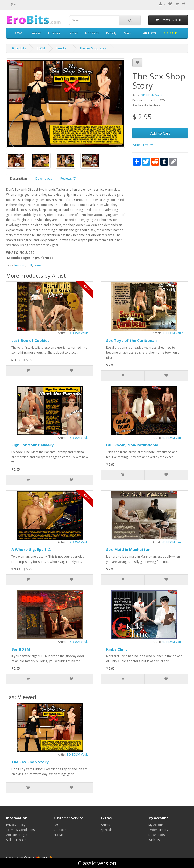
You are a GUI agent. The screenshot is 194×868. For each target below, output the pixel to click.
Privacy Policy (16, 825)
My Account (156, 825)
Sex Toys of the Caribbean (131, 340)
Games (72, 33)
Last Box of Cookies (30, 340)
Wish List (154, 840)
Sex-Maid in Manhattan (128, 549)
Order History (158, 830)
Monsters (92, 33)
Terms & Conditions (20, 830)
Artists (105, 825)
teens (38, 265)
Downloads (44, 178)
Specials (107, 830)
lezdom (20, 265)
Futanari (54, 33)
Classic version (97, 863)
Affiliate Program (18, 835)
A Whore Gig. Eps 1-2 (31, 549)
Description (18, 178)
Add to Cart (160, 133)
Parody (111, 33)
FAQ (57, 825)
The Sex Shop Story (30, 762)
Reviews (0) (68, 178)
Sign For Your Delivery (32, 445)
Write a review (142, 145)
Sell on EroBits (16, 840)
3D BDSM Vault (152, 95)
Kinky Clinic (117, 649)
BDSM (18, 33)
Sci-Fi (128, 33)
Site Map (60, 835)
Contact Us (61, 830)
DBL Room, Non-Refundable (132, 445)
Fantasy (35, 33)
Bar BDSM (21, 649)
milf (29, 265)
